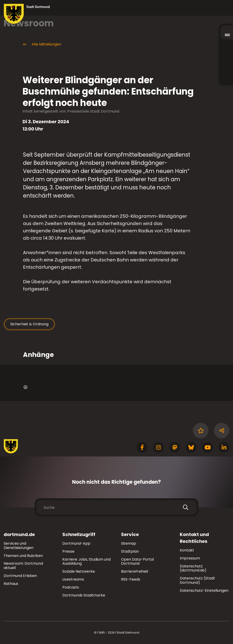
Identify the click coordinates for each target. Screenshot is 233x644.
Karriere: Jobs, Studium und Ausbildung (86, 561)
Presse (68, 551)
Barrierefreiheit (135, 571)
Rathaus (11, 584)
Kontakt (187, 550)
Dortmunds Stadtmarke (84, 595)
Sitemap (129, 543)
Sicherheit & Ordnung (29, 324)
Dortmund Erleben (20, 576)
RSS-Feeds (131, 579)
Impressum (190, 558)
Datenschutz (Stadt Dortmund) (197, 580)
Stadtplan (130, 551)
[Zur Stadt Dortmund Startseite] (27, 14)
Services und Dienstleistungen (19, 546)
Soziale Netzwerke (79, 571)
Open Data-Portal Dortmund (137, 561)
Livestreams (73, 579)
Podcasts (71, 587)
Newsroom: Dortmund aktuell (23, 566)
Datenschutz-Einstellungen (204, 591)
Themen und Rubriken (23, 556)
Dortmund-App (76, 543)
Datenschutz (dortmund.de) (193, 568)
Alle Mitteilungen (42, 44)
